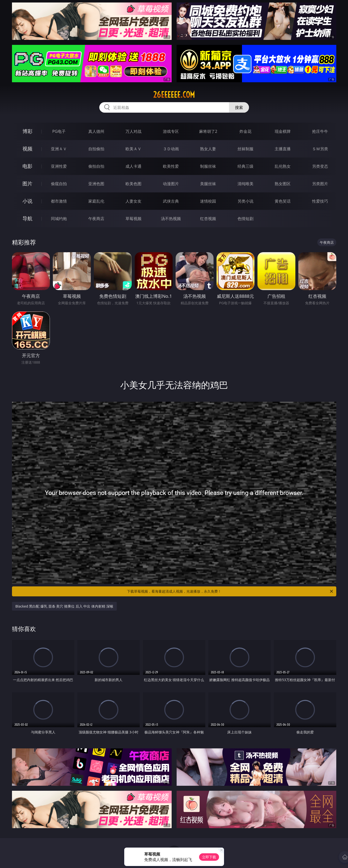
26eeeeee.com (174, 95)
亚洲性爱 (59, 166)
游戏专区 (171, 131)
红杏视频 (208, 219)
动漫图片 (171, 184)
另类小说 (245, 201)
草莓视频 (133, 219)
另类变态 (320, 166)
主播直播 (283, 149)
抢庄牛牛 (320, 131)
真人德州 (96, 131)
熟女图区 (283, 184)
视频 (27, 149)
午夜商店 (96, 219)
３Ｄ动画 (171, 149)
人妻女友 (133, 201)
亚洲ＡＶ (59, 149)
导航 (27, 218)
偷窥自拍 (59, 184)
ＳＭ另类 (320, 149)
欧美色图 (133, 184)
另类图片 (320, 184)
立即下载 (209, 857)
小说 (27, 201)
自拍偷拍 (96, 149)
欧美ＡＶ (133, 149)
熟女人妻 (208, 149)
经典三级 (245, 166)
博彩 (27, 131)
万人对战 (133, 131)
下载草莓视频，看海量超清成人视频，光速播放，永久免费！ (230, 591)
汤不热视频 (171, 219)
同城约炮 (59, 219)
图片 (27, 184)
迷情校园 (208, 201)
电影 (27, 166)
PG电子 (59, 131)
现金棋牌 (283, 131)
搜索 (239, 107)
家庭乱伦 (96, 201)
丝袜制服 (245, 149)
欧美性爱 (171, 166)
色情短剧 (245, 219)
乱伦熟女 (283, 166)
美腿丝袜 (208, 184)
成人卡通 (133, 166)
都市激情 (59, 201)
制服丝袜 (208, 166)
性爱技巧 (320, 201)
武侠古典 (171, 201)
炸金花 (245, 131)
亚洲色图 (96, 184)
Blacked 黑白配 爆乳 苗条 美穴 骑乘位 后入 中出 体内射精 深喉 (64, 606)
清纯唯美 (245, 184)
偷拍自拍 (96, 166)
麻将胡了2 (208, 131)
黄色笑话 (283, 201)
